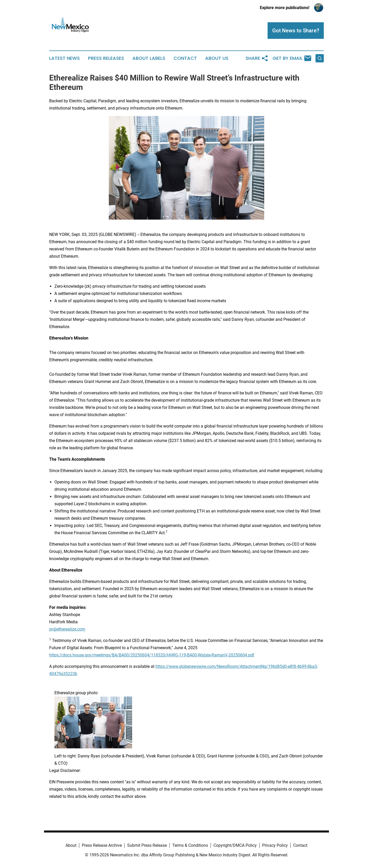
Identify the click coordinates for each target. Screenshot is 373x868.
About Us (217, 58)
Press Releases (106, 58)
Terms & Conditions (190, 845)
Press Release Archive (102, 845)
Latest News (64, 58)
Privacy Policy (275, 845)
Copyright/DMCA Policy (235, 845)
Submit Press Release (147, 845)
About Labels (149, 58)
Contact (185, 58)
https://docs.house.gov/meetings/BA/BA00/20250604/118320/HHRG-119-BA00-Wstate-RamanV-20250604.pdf (152, 655)
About (71, 845)
